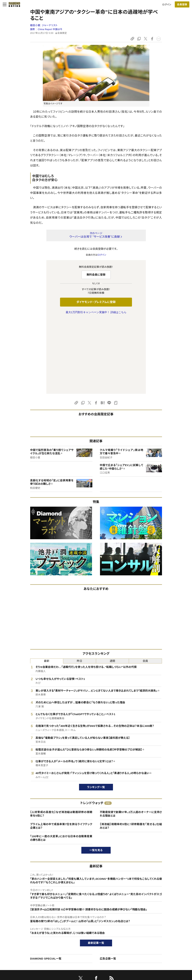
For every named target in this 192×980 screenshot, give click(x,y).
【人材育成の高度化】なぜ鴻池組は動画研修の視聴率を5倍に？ (61, 739)
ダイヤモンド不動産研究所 (95, 957)
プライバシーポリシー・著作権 (30, 951)
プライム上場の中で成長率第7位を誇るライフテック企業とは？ (61, 751)
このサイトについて (25, 921)
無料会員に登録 (96, 275)
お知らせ (155, 939)
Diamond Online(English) (95, 921)
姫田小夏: (44, 25)
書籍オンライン (89, 939)
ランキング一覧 (96, 712)
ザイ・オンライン (89, 945)
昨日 (80, 586)
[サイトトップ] (13, 4)
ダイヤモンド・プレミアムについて (32, 927)
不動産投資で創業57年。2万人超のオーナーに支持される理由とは (131, 739)
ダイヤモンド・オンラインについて (34, 914)
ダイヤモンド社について (164, 914)
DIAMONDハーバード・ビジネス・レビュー (102, 933)
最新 (47, 586)
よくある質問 (22, 957)
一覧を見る (96, 775)
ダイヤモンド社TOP (161, 921)
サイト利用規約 (23, 939)
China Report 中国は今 (50, 29)
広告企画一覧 (108, 884)
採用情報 (155, 933)
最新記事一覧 (96, 868)
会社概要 (155, 927)
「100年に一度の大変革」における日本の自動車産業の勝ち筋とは (61, 763)
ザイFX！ (86, 951)
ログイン (167, 5)
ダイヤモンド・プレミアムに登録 (96, 302)
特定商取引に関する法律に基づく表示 (35, 945)
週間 (113, 586)
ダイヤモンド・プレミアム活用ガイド (33, 933)
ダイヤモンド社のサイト (94, 914)
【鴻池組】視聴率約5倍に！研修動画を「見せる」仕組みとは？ (131, 751)
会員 (145, 586)
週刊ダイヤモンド (90, 927)
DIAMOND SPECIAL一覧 (46, 884)
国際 (33, 29)
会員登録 (182, 4)
